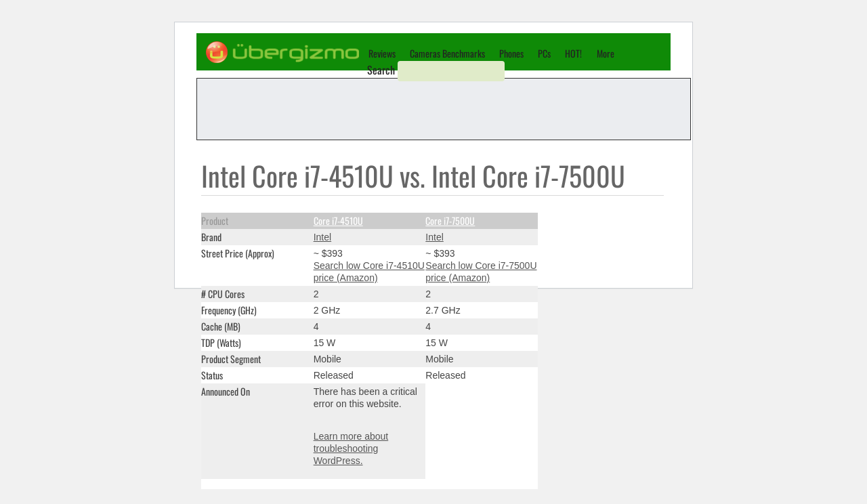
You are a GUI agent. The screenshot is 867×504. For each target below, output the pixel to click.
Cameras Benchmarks (447, 53)
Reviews (382, 53)
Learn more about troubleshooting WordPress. (351, 448)
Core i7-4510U (338, 220)
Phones (511, 53)
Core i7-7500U (450, 220)
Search (381, 70)
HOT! (573, 53)
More (606, 53)
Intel (322, 237)
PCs (544, 53)
